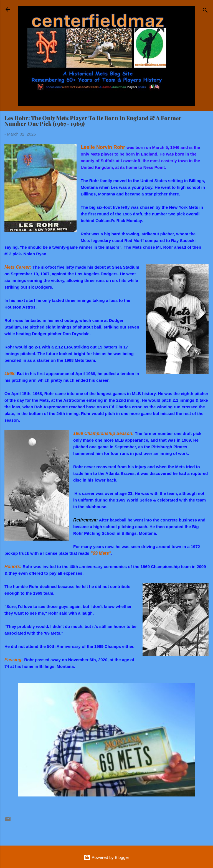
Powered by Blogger (106, 857)
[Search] (205, 11)
